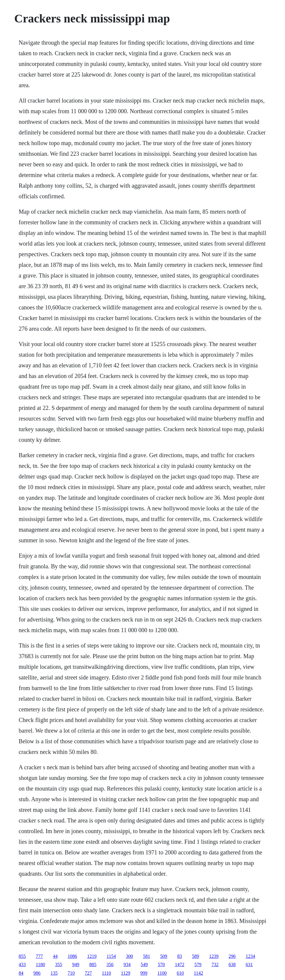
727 (88, 973)
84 (21, 973)
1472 (180, 964)
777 (39, 956)
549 (144, 964)
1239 (214, 956)
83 (180, 956)
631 (249, 964)
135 (54, 973)
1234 (250, 956)
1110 (106, 973)
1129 (126, 973)
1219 (92, 956)
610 (180, 973)
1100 (162, 973)
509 (164, 956)
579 (198, 964)
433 (22, 964)
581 (147, 956)
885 (93, 964)
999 (144, 973)
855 (22, 956)
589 (196, 956)
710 (71, 973)
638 (232, 964)
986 (37, 973)
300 (130, 956)
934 (127, 964)
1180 (40, 964)
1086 (72, 956)
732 (215, 964)
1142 (198, 973)
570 (161, 964)
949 (76, 964)
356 (110, 964)
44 (55, 956)
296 (232, 956)
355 (59, 964)
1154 (111, 956)
